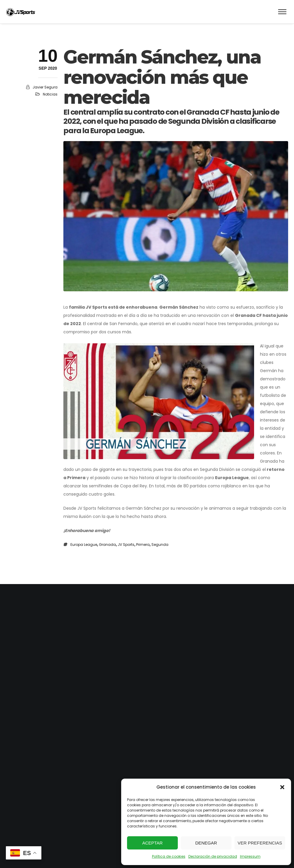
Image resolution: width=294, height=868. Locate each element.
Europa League (84, 545)
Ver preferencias (260, 843)
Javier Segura (45, 87)
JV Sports (126, 545)
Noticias (50, 94)
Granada (107, 545)
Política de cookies (169, 856)
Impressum (250, 856)
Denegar (206, 843)
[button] (282, 787)
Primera (143, 545)
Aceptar (153, 843)
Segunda (160, 545)
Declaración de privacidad (213, 856)
